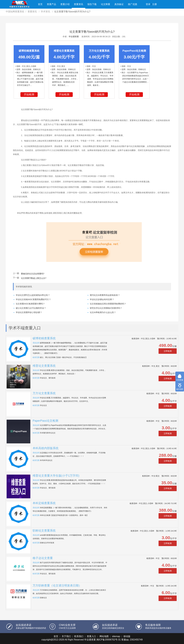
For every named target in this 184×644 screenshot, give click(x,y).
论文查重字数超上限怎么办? (34, 278)
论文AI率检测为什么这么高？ (103, 312)
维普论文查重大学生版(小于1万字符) (56, 476)
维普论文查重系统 (44, 366)
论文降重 (106, 4)
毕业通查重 (74, 37)
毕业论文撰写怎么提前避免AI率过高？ (33, 295)
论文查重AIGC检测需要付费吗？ (30, 304)
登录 (148, 4)
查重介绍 (65, 4)
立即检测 (168, 351)
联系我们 (79, 636)
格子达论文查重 (43, 558)
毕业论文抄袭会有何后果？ (102, 299)
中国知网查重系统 (15, 12)
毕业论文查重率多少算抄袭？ (29, 312)
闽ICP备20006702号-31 (109, 640)
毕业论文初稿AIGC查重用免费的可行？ (33, 299)
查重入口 (91, 636)
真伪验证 (119, 4)
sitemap (116, 636)
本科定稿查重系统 (44, 503)
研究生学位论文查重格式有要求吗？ (106, 308)
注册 (155, 4)
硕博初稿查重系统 (44, 338)
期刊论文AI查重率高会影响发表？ (105, 295)
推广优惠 (133, 4)
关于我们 (66, 636)
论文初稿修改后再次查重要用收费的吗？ (108, 304)
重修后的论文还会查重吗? (33, 274)
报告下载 (92, 4)
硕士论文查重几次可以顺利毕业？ (31, 308)
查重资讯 (78, 4)
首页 (40, 4)
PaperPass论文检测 (45, 421)
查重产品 (51, 4)
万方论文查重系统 (44, 393)
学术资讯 (46, 12)
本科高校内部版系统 (46, 448)
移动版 (127, 636)
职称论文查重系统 (44, 531)
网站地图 (104, 636)
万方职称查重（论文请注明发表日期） (57, 585)
